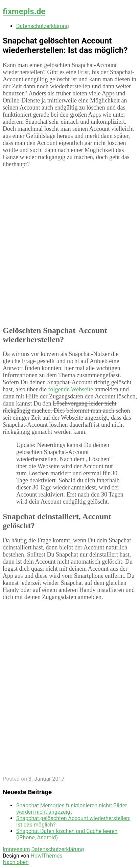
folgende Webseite (71, 389)
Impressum (16, 849)
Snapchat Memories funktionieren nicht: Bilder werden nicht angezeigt (72, 809)
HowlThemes (46, 856)
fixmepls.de (24, 11)
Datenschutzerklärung (43, 26)
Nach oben (16, 862)
